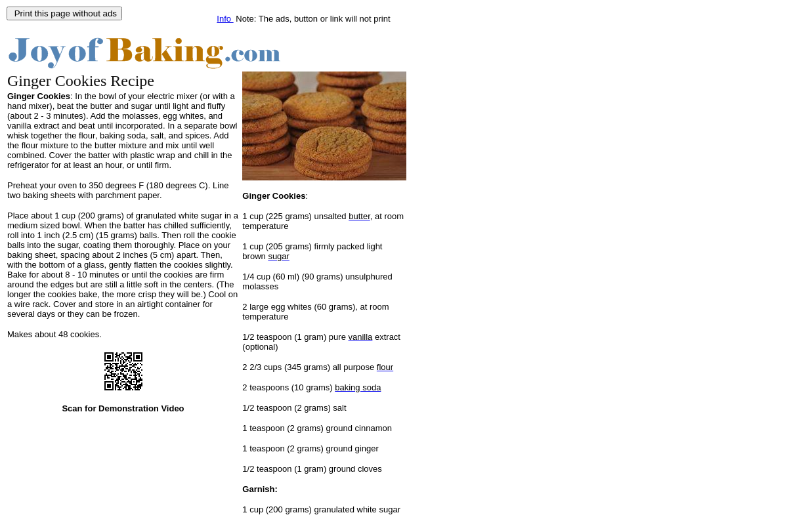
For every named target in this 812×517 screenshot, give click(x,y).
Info (225, 19)
